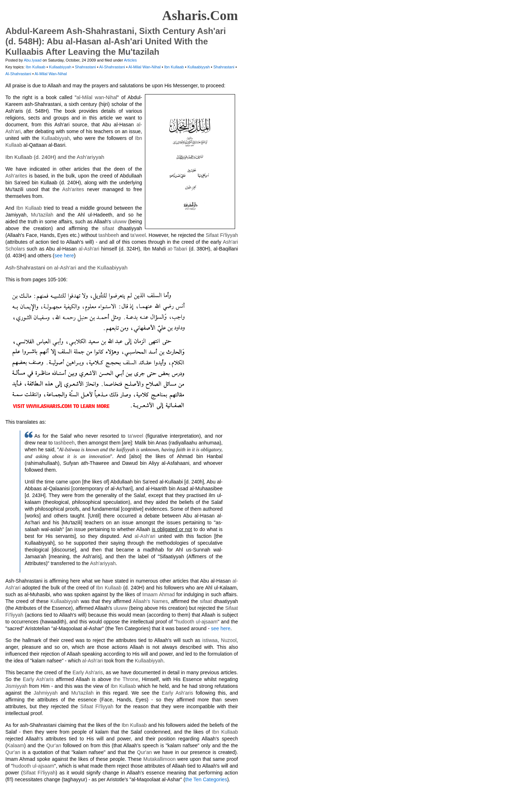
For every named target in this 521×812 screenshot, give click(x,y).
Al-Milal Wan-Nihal (145, 67)
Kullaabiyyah (61, 67)
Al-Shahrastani (113, 67)
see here (64, 256)
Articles (130, 60)
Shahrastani (86, 67)
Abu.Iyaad (33, 60)
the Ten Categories (206, 779)
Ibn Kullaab (36, 67)
